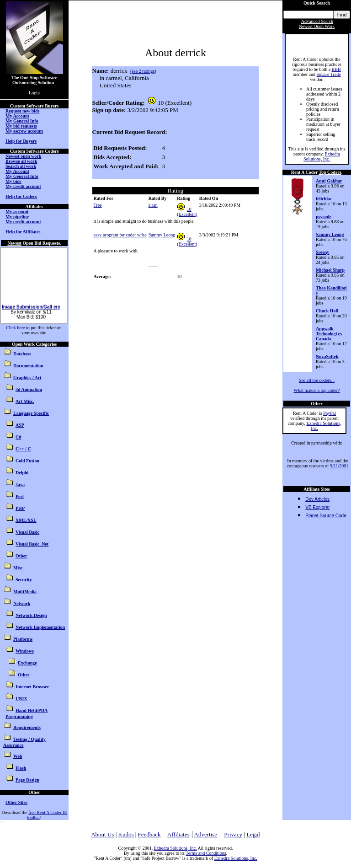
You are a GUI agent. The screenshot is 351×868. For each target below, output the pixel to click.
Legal (253, 834)
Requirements (27, 727)
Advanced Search (317, 21)
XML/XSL (26, 520)
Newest (14, 243)
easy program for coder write (120, 235)
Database (22, 354)
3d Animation (29, 389)
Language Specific (31, 413)
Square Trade (329, 74)
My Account (17, 116)
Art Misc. (25, 401)
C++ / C (23, 449)
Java (20, 485)
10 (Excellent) (187, 212)
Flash (21, 768)
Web (18, 756)
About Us (102, 834)
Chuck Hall (327, 311)
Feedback (149, 834)
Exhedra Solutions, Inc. (322, 156)
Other (21, 556)
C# (18, 437)
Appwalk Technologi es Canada (329, 334)
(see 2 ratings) (143, 71)
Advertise (206, 834)
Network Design (31, 615)
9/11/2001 (339, 466)
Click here (15, 328)
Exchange (27, 663)
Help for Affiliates (23, 232)
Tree (98, 205)
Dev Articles (317, 499)
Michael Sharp (330, 270)
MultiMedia (25, 592)
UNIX (21, 699)
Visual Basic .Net (32, 544)
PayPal (330, 413)
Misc (18, 568)
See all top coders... (317, 380)
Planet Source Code (326, 516)
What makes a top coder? (316, 390)
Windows (25, 651)
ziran (153, 205)
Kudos (126, 834)
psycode (324, 217)
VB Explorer (317, 507)
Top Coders (330, 172)
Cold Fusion (27, 461)
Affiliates (178, 834)
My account (17, 212)
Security (24, 580)
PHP (20, 508)
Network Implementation (40, 627)
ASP (20, 425)
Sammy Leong (162, 235)
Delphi (22, 473)
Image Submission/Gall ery (31, 316)
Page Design (27, 780)
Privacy (233, 834)
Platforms (23, 639)
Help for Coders (21, 196)
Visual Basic (27, 532)
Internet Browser (32, 687)
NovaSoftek (327, 356)
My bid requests (21, 126)
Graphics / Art (27, 378)
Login (34, 93)
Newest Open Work (317, 26)
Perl (20, 496)
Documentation (28, 366)
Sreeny (322, 252)
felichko (324, 199)
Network (22, 603)
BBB (336, 69)
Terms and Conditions (206, 853)
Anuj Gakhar (329, 181)
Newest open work (23, 156)
